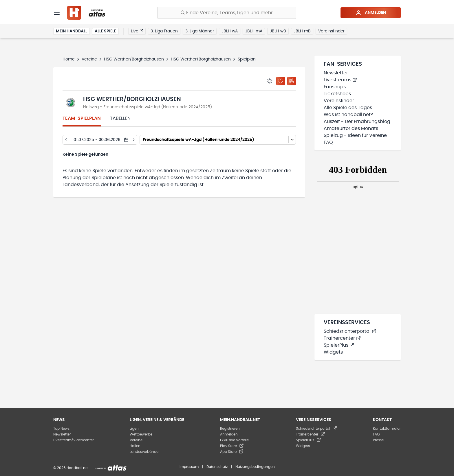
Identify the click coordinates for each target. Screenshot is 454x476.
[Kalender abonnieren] (292, 81)
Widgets (333, 352)
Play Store (232, 446)
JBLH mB (302, 31)
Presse (378, 440)
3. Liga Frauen (164, 31)
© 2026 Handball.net (71, 468)
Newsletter (336, 73)
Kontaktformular (387, 429)
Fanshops (335, 87)
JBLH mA (254, 31)
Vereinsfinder (331, 31)
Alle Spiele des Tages (348, 108)
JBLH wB (278, 31)
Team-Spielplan (82, 118)
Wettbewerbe (141, 434)
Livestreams (340, 80)
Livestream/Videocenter (74, 440)
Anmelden (371, 13)
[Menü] (57, 13)
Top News (61, 429)
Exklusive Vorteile (234, 440)
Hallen (135, 446)
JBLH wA (230, 31)
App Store (232, 452)
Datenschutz (217, 467)
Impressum (189, 467)
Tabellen (120, 118)
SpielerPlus (339, 345)
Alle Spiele (105, 31)
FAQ (328, 142)
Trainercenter (342, 338)
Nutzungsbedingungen (255, 467)
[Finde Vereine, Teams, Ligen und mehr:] (227, 13)
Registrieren (230, 429)
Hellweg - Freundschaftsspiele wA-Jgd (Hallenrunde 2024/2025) (148, 107)
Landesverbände (144, 452)
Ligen (134, 429)
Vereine (89, 59)
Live (137, 31)
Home (69, 59)
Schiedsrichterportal (350, 331)
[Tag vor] (134, 140)
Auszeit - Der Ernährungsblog (357, 122)
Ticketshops (337, 94)
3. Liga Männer (200, 31)
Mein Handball (72, 31)
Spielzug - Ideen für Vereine (355, 135)
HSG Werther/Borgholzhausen (134, 59)
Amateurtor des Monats (351, 128)
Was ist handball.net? (348, 115)
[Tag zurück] (66, 140)
